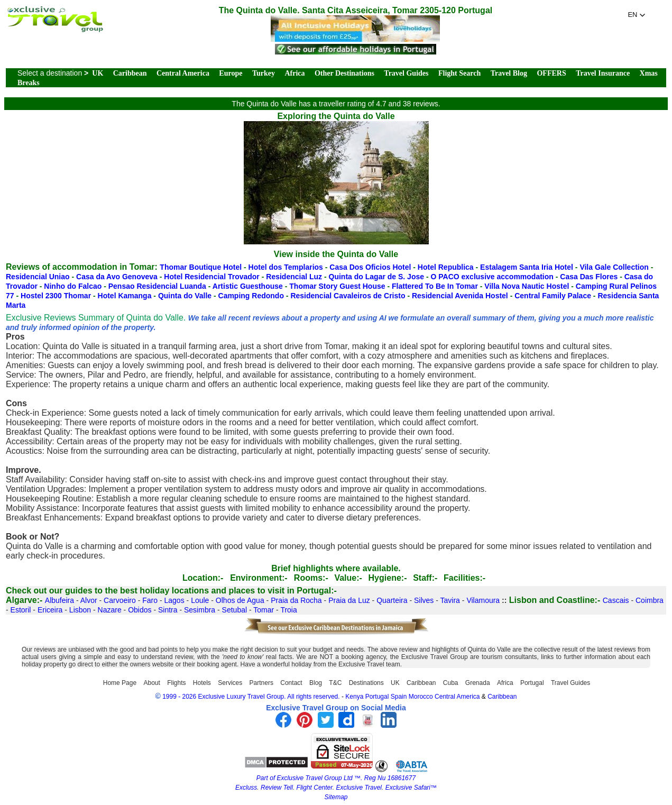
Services (230, 683)
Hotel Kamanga (125, 296)
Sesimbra (200, 610)
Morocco (421, 697)
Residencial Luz (294, 277)
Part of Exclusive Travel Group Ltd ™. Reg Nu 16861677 (336, 778)
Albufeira (59, 600)
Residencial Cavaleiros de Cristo (348, 296)
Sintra (168, 610)
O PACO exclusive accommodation (492, 277)
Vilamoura (483, 600)
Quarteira (392, 600)
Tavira (450, 600)
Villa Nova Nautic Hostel (527, 286)
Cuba (451, 683)
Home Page (120, 683)
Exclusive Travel (359, 788)
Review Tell (277, 788)
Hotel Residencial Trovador (212, 277)
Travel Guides (406, 73)
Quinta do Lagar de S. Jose (376, 277)
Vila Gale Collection (614, 267)
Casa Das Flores (589, 277)
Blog (316, 683)
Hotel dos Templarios (286, 267)
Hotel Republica (446, 267)
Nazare (110, 610)
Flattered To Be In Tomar (435, 286)
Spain (399, 697)
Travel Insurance (603, 73)
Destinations (366, 683)
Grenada (478, 683)
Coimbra (650, 600)
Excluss (246, 788)
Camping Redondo (251, 296)
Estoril (21, 610)
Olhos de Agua (240, 600)
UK (98, 73)
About (151, 683)
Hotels (202, 683)
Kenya (354, 697)
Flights (176, 683)
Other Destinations (344, 73)
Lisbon (80, 610)
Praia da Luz (349, 600)
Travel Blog (509, 73)
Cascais (616, 600)
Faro (150, 600)
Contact (291, 683)
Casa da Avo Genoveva (117, 277)
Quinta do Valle (185, 296)
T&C (335, 683)
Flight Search (459, 73)
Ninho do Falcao (73, 286)
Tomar (264, 610)
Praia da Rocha (296, 600)
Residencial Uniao (38, 277)
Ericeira (50, 610)
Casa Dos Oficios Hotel (370, 267)
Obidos (140, 610)
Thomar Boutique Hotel (201, 267)
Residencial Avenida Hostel (460, 296)
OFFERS (551, 73)
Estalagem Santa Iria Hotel (527, 267)
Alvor (89, 600)
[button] (637, 15)
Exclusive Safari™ (411, 788)
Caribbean (130, 73)
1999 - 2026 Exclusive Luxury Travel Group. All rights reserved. (251, 697)
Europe (231, 73)
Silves (424, 600)
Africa (294, 73)
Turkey (264, 73)
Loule (200, 600)
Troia (288, 610)
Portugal (532, 683)
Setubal (234, 610)
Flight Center (315, 788)
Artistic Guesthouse (248, 286)
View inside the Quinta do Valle (336, 254)
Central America (183, 73)
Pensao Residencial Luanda (157, 286)
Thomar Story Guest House (337, 286)
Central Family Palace (553, 296)
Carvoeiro (120, 600)
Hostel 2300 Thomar (56, 296)
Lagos (174, 600)
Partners (261, 683)
